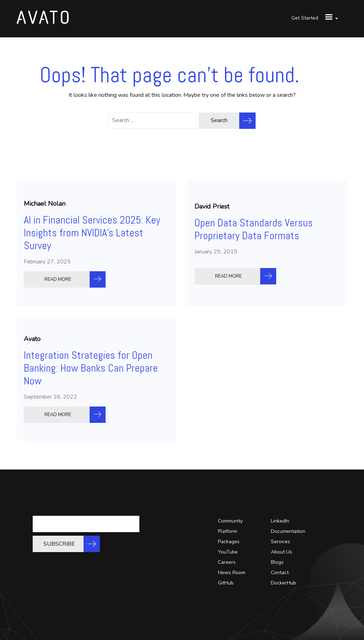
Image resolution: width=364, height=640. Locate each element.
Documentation (288, 531)
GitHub (226, 583)
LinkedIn (280, 521)
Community (230, 521)
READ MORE (58, 279)
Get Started (305, 18)
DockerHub (283, 583)
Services (280, 542)
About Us (282, 552)
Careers (227, 562)
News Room (232, 573)
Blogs (277, 562)
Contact (280, 573)
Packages (229, 542)
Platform (227, 531)
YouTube (228, 552)
